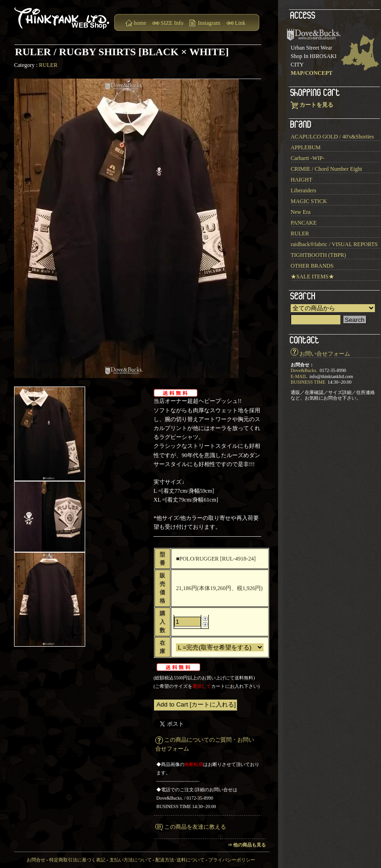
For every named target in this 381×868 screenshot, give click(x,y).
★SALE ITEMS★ (312, 277)
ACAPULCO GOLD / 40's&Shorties (332, 137)
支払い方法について (131, 860)
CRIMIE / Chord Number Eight (326, 169)
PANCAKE (304, 223)
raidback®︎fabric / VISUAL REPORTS (334, 244)
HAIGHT (301, 180)
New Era (300, 212)
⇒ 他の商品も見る (247, 845)
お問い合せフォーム (325, 354)
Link (240, 23)
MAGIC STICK (309, 201)
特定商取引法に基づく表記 (77, 860)
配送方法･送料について (180, 860)
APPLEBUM (306, 147)
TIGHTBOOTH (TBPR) (318, 255)
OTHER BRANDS (312, 266)
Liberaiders (304, 190)
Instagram (209, 23)
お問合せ (36, 860)
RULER (48, 65)
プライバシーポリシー (232, 860)
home (140, 23)
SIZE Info (172, 23)
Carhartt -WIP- (308, 158)
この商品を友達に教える (195, 827)
